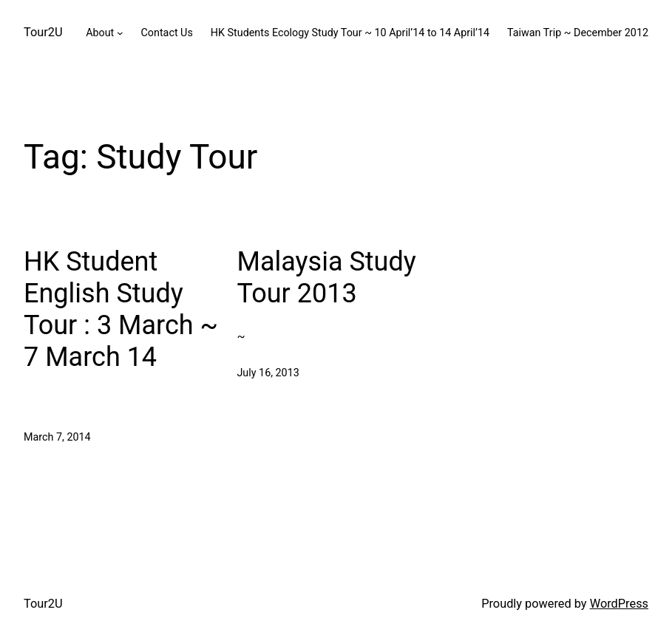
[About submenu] (120, 33)
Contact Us (166, 33)
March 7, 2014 (57, 437)
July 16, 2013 (268, 373)
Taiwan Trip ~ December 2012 (578, 33)
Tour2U (43, 32)
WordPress (619, 604)
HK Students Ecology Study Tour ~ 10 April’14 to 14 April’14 (350, 33)
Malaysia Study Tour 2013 (326, 278)
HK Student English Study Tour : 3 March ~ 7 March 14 (121, 310)
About (100, 33)
